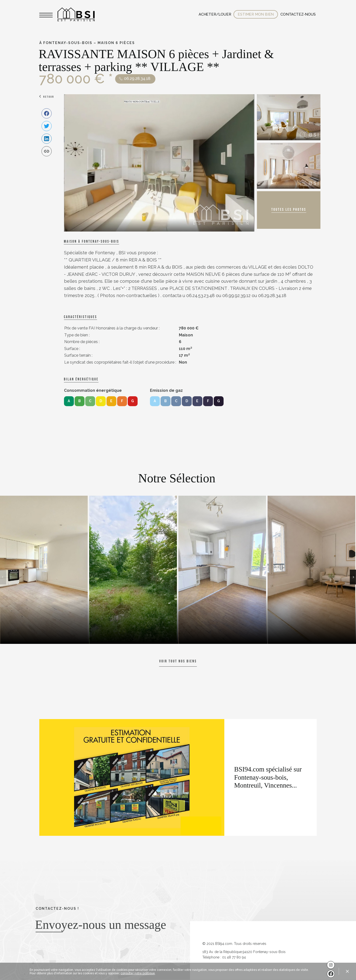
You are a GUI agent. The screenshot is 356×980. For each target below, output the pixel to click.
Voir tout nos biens (178, 661)
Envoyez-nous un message (101, 925)
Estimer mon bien (256, 14)
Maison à (92, 242)
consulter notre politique (138, 973)
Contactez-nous (298, 14)
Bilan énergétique (81, 379)
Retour (49, 97)
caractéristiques (81, 317)
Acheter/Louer (215, 14)
